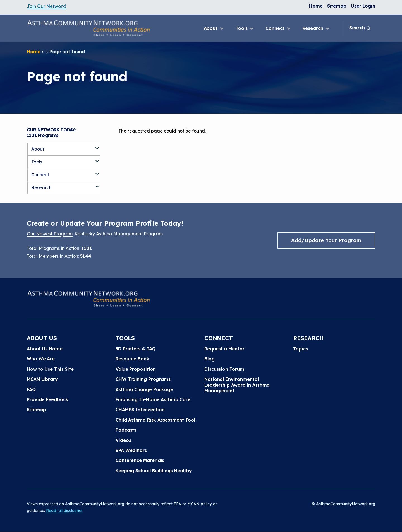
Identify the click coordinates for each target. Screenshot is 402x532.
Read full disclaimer (64, 511)
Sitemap (337, 6)
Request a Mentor (224, 349)
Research (316, 28)
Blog (210, 359)
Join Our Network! (46, 6)
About (214, 28)
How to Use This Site (50, 369)
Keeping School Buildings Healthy (154, 471)
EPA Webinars (131, 450)
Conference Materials (140, 460)
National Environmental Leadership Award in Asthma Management (237, 385)
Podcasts (126, 430)
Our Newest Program (50, 234)
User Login (363, 6)
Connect (278, 28)
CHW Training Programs (143, 379)
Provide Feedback (47, 399)
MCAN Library (42, 379)
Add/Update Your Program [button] (326, 240)
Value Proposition (136, 369)
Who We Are (41, 359)
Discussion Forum (224, 369)
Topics (300, 349)
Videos (123, 440)
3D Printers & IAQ (136, 349)
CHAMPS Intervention (140, 410)
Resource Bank (132, 359)
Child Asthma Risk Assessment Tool (155, 420)
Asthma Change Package (144, 389)
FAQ (31, 389)
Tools (245, 28)
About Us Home (45, 349)
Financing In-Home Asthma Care (153, 399)
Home (316, 6)
